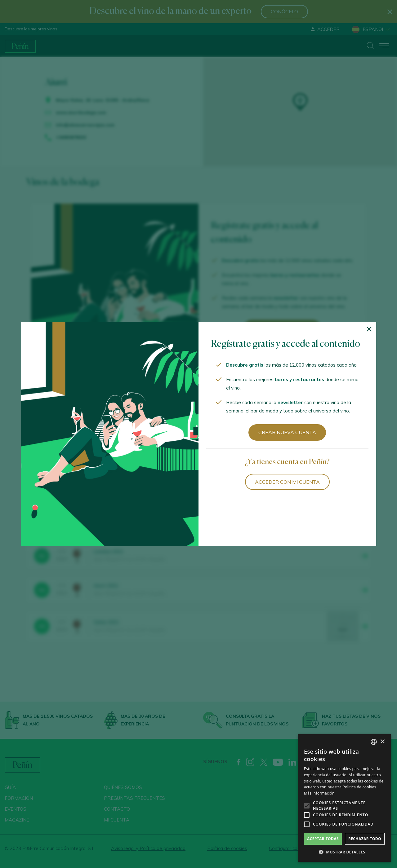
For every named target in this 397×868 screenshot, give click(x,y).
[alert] (344, 798)
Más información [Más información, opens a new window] (319, 793)
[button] (344, 852)
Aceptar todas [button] (323, 839)
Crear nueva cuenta (287, 432)
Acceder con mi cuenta (287, 482)
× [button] (382, 742)
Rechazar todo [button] (365, 839)
